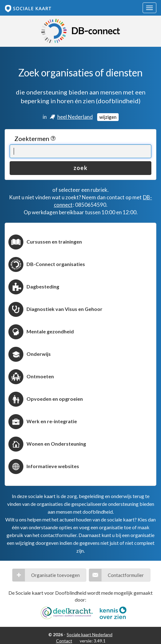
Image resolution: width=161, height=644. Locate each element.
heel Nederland (75, 117)
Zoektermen (35, 138)
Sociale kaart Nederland (90, 634)
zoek (80, 168)
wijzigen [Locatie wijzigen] (108, 117)
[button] (49, 575)
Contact (64, 641)
